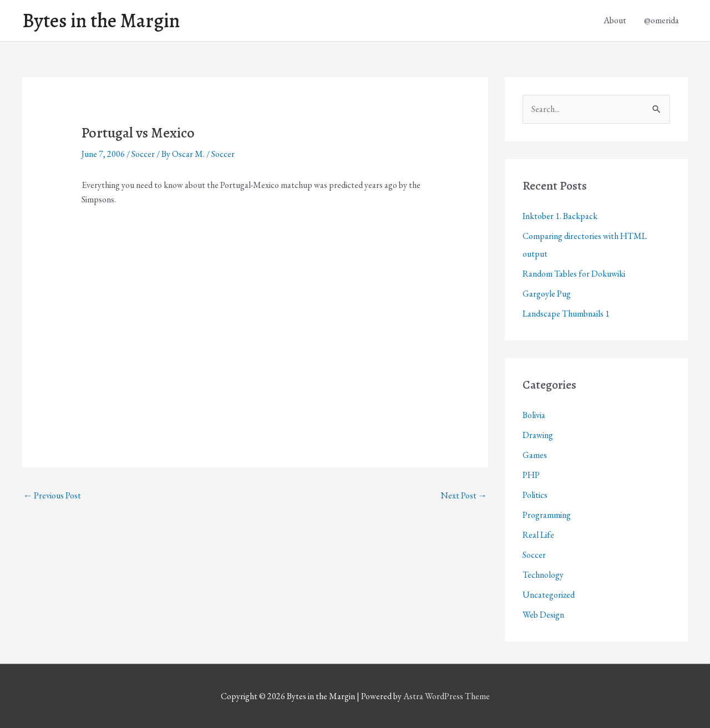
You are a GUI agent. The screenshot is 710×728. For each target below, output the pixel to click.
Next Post (464, 495)
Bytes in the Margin (101, 21)
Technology (543, 575)
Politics (535, 495)
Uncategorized (549, 595)
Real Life (538, 535)
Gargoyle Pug (547, 294)
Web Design (543, 615)
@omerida (661, 20)
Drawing (538, 435)
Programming (547, 515)
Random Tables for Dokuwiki (574, 274)
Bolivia (534, 415)
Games (535, 455)
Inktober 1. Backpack (560, 216)
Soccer (143, 154)
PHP (531, 475)
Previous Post (52, 495)
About (615, 20)
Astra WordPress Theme (447, 696)
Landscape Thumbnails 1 (566, 314)
